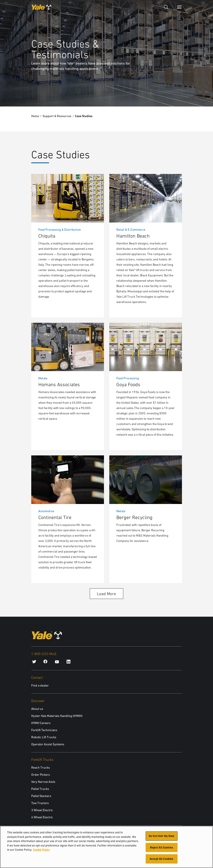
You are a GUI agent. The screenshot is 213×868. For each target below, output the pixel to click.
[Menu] (179, 7)
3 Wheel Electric (42, 810)
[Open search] (166, 7)
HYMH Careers (41, 723)
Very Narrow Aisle (43, 782)
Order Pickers (41, 775)
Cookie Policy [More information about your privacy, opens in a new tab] (41, 851)
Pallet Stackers (41, 796)
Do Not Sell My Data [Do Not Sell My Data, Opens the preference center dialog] (161, 837)
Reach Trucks (41, 768)
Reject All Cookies (162, 848)
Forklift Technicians (44, 730)
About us (37, 709)
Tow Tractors (40, 803)
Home (35, 116)
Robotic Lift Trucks (44, 737)
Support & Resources (57, 116)
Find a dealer (40, 685)
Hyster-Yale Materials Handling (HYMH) (57, 716)
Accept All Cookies (161, 860)
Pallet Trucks (40, 789)
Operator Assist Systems (48, 744)
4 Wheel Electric (42, 817)
